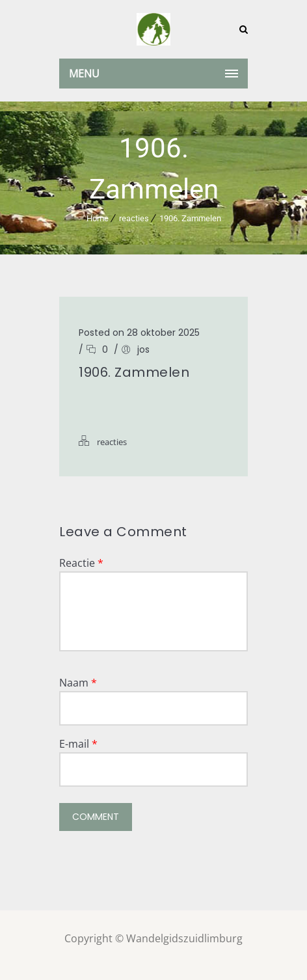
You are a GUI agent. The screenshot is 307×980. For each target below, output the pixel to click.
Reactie (81, 563)
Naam (78, 683)
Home (98, 218)
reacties (134, 218)
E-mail (78, 744)
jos (143, 349)
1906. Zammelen (190, 218)
